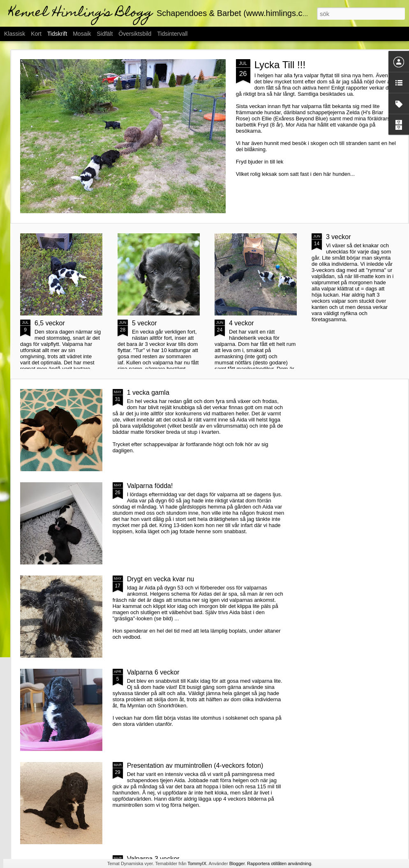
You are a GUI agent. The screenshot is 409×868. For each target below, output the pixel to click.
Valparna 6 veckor (153, 672)
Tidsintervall (172, 34)
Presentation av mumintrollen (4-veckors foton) (195, 766)
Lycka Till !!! (280, 65)
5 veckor (144, 323)
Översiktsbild (135, 34)
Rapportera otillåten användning (279, 863)
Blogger (237, 863)
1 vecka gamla (148, 393)
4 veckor (241, 323)
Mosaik (82, 34)
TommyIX (197, 863)
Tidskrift (57, 34)
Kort (36, 34)
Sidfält (105, 34)
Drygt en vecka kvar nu (161, 579)
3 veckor (338, 237)
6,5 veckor (50, 323)
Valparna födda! (150, 486)
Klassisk (15, 34)
